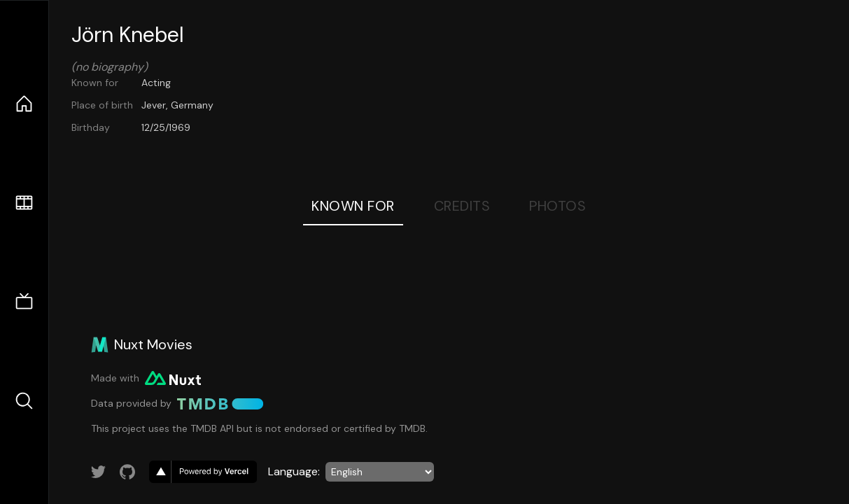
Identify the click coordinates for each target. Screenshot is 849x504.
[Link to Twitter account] (99, 472)
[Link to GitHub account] (127, 472)
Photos (557, 206)
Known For (353, 206)
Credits (462, 206)
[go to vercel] (203, 472)
